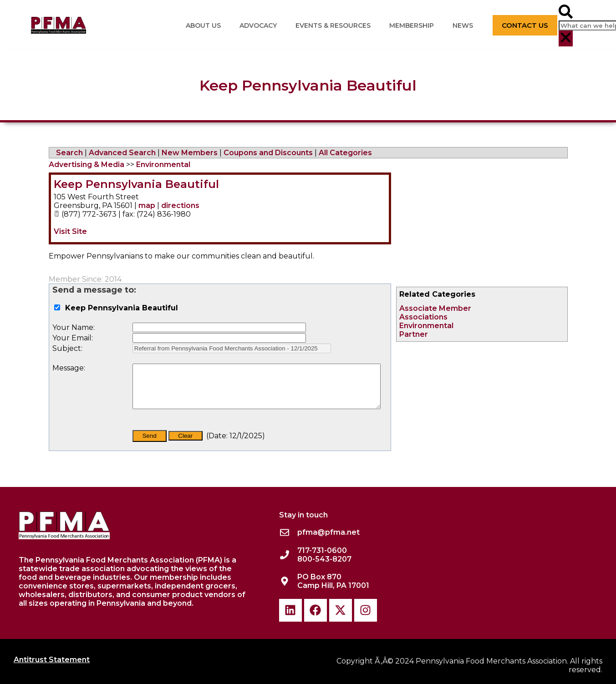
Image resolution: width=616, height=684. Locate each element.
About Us (203, 25)
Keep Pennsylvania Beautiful (136, 184)
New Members (190, 153)
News (463, 25)
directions (180, 205)
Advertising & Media (87, 165)
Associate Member (435, 308)
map (147, 205)
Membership (412, 25)
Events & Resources (333, 25)
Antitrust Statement (52, 660)
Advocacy (258, 25)
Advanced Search (122, 153)
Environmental (426, 326)
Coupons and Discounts (268, 153)
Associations (423, 317)
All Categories (345, 153)
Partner (414, 334)
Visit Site (70, 231)
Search (69, 153)
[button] (566, 13)
